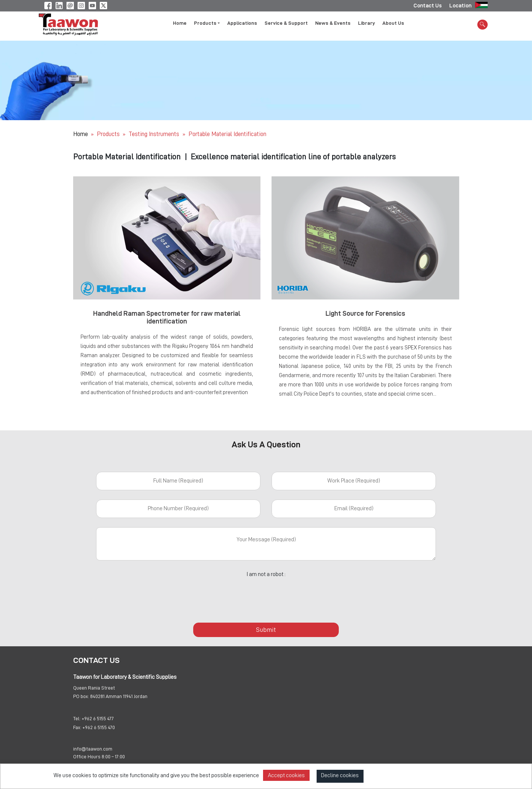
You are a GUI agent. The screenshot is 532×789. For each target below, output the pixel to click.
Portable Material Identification (227, 134)
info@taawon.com (93, 749)
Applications (242, 23)
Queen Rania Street (94, 688)
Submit (266, 630)
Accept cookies (286, 775)
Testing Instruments (155, 134)
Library (366, 23)
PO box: (81, 696)
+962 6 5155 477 (98, 718)
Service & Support (286, 23)
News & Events (333, 23)
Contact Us (428, 6)
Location (460, 6)
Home (180, 23)
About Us (393, 23)
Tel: (77, 718)
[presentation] (266, 596)
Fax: (77, 727)
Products (108, 134)
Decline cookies (340, 775)
